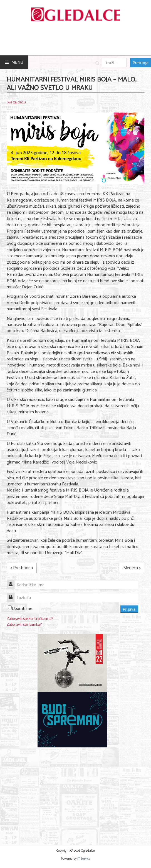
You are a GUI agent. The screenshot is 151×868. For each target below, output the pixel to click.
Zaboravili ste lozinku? (24, 625)
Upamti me (22, 609)
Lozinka (13, 594)
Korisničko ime (13, 581)
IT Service (84, 859)
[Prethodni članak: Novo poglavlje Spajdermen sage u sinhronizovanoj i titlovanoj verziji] (22, 568)
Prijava (129, 609)
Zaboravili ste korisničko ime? (30, 619)
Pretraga (141, 63)
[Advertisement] (72, 793)
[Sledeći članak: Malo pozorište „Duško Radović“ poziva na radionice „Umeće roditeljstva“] (132, 568)
